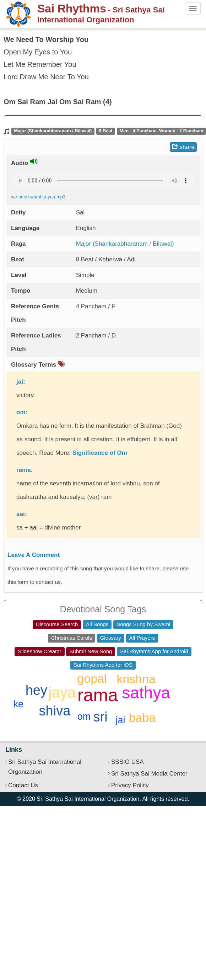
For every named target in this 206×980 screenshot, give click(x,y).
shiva (55, 711)
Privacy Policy (130, 785)
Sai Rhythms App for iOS (103, 665)
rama (98, 695)
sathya (146, 693)
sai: (21, 514)
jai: (21, 382)
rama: (25, 470)
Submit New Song (91, 651)
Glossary (111, 638)
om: (22, 412)
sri (101, 717)
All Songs (97, 624)
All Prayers (142, 638)
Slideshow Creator (40, 651)
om (84, 717)
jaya (62, 693)
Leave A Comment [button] (34, 555)
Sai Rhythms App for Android (154, 651)
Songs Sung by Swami (143, 624)
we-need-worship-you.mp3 (38, 197)
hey (36, 690)
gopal (92, 678)
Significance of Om (100, 453)
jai (120, 720)
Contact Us (23, 785)
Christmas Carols (72, 638)
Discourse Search (57, 624)
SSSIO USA (128, 762)
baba (142, 718)
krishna (136, 679)
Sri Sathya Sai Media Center (149, 774)
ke (18, 704)
